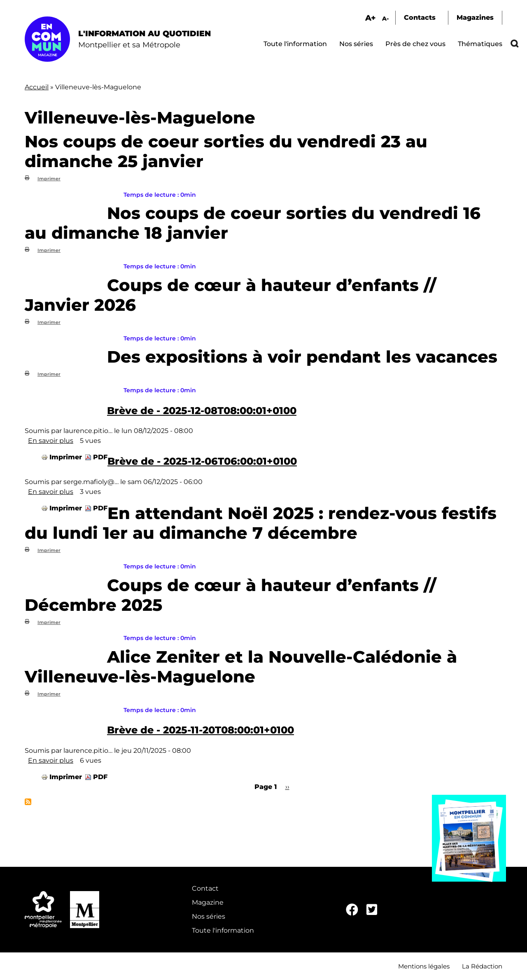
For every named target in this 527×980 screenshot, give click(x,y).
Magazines (475, 17)
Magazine (208, 902)
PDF (100, 457)
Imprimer (49, 179)
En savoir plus (51, 441)
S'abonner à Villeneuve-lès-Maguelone (28, 802)
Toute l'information (295, 44)
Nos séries (356, 44)
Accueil (37, 87)
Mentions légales (424, 966)
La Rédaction (482, 966)
